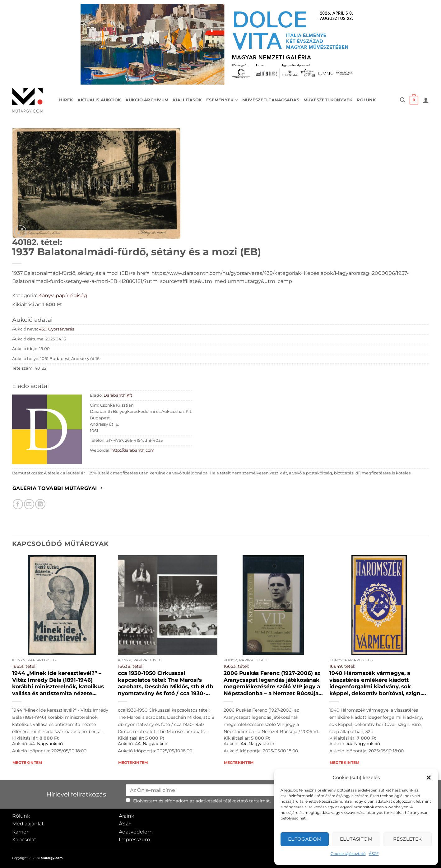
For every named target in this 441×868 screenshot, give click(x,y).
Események (222, 100)
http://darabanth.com (133, 450)
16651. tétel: (24, 666)
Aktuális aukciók (99, 100)
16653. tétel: (236, 666)
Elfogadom (305, 839)
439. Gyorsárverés (56, 329)
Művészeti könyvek (328, 100)
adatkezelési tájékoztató (222, 801)
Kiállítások (187, 100)
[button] (429, 778)
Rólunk (366, 100)
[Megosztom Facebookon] (18, 504)
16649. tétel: (342, 666)
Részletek (408, 839)
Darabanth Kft (118, 395)
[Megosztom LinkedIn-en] (40, 504)
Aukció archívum (147, 100)
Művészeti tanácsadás (271, 100)
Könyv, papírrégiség (63, 295)
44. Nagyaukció (46, 744)
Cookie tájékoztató (348, 854)
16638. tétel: (131, 666)
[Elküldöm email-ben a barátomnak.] (29, 504)
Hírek (66, 100)
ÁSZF (374, 854)
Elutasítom (356, 839)
